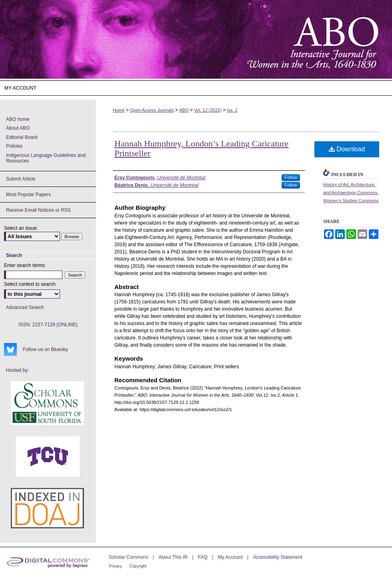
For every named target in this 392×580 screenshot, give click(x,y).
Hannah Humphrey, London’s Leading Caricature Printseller (201, 148)
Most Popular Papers (28, 195)
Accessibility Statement (277, 557)
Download (347, 149)
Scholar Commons (129, 557)
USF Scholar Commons (47, 403)
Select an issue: (21, 228)
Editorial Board (22, 137)
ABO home (18, 119)
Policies (14, 146)
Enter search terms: (25, 265)
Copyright (138, 566)
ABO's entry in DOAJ (47, 508)
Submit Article (21, 179)
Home (119, 110)
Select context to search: (30, 284)
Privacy (116, 566)
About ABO (18, 128)
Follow (291, 177)
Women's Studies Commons (351, 201)
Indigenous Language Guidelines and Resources (46, 158)
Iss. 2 (232, 110)
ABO (184, 110)
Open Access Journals (152, 110)
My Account (231, 557)
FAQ (203, 557)
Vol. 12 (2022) (208, 110)
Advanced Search (25, 307)
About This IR (174, 557)
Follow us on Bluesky (45, 349)
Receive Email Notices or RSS (38, 210)
